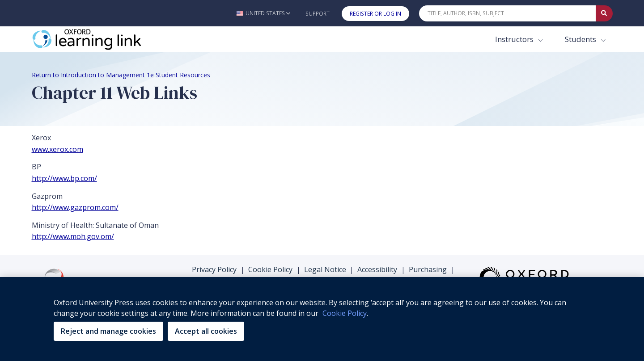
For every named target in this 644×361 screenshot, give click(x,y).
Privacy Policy (214, 269)
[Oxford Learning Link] (99, 39)
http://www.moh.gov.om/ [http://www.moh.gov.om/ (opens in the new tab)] (73, 236)
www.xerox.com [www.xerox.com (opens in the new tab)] (57, 149)
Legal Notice (325, 269)
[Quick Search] (508, 13)
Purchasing (428, 269)
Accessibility (377, 269)
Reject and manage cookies (108, 331)
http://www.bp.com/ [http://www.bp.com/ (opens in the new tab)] (64, 178)
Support (318, 14)
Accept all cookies (206, 331)
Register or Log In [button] (375, 14)
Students (581, 39)
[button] (263, 13)
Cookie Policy (270, 269)
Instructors (515, 39)
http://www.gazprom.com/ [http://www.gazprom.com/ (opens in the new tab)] (75, 207)
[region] (322, 319)
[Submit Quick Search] (604, 13)
